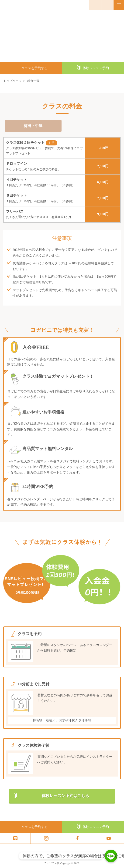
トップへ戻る (119, 863)
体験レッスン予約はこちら (65, 796)
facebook (77, 838)
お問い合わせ (95, 5)
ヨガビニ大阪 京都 (17, 5)
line (15, 838)
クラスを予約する (34, 68)
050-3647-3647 (107, 5)
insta (46, 838)
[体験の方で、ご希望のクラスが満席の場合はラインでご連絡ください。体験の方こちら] (111, 856)
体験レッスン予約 (96, 68)
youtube (109, 838)
